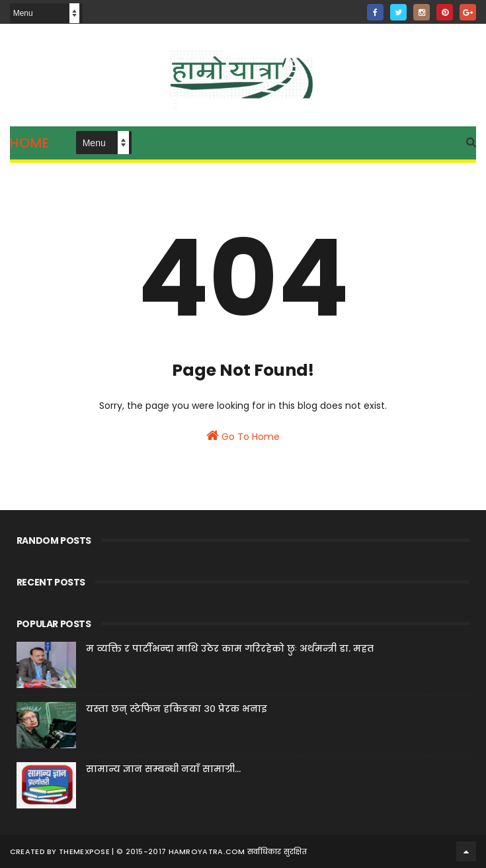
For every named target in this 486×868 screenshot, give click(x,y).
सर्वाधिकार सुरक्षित (277, 851)
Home (30, 143)
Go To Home (243, 436)
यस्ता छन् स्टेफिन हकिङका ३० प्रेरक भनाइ (177, 709)
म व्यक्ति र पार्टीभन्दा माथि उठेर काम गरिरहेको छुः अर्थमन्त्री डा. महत (230, 648)
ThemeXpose (84, 851)
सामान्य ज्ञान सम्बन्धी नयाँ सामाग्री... (163, 769)
